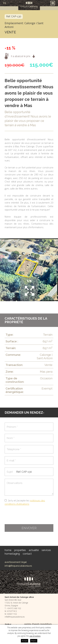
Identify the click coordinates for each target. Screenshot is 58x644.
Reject (34, 641)
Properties (20, 550)
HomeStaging (12, 554)
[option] (29, 270)
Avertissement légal (16, 562)
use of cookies (35, 636)
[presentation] (28, 515)
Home (8, 550)
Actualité (34, 550)
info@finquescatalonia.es (18, 566)
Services (46, 550)
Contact (27, 554)
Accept (25, 641)
